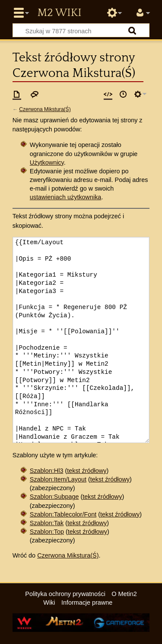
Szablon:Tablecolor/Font (63, 514)
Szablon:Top (47, 532)
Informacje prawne (87, 603)
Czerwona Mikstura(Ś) (45, 109)
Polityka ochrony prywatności (65, 594)
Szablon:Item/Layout (58, 479)
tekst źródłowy (87, 471)
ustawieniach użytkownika (66, 197)
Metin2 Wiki (59, 13)
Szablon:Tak (47, 523)
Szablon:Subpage (54, 497)
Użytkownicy (47, 163)
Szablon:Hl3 (47, 471)
